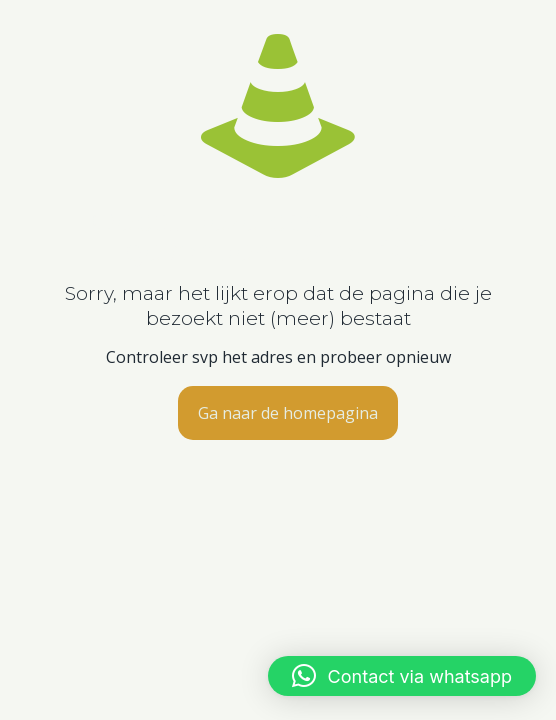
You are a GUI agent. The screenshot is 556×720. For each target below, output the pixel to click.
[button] (402, 676)
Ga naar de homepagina (288, 413)
